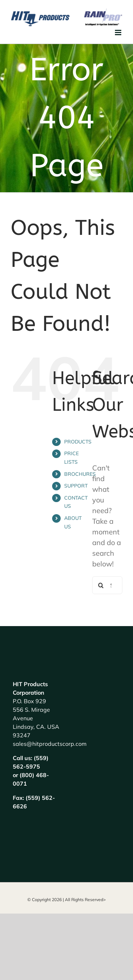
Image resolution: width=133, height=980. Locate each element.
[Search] (101, 585)
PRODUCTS (78, 442)
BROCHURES (80, 474)
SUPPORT (76, 486)
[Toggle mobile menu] (119, 33)
